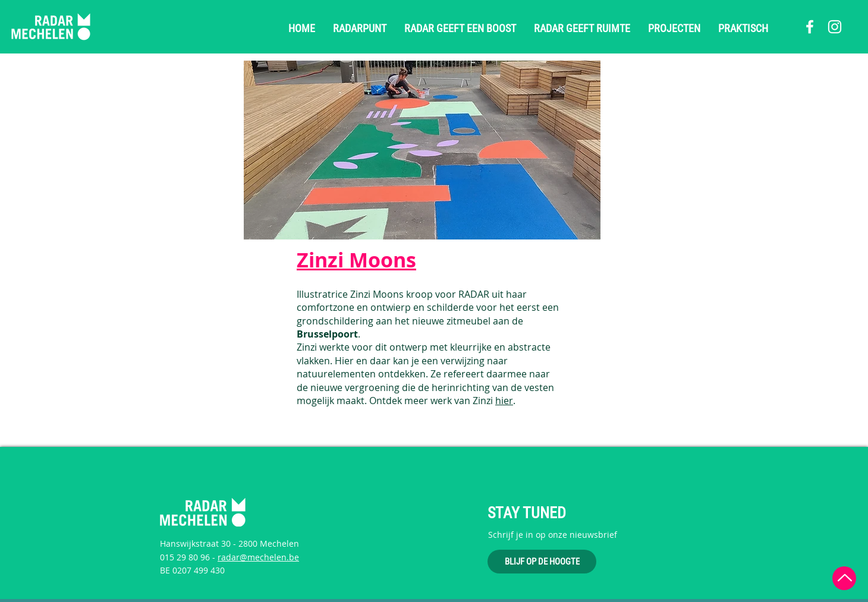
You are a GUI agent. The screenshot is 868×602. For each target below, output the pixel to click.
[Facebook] (810, 27)
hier (504, 401)
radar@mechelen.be (258, 557)
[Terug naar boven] (844, 578)
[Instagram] (835, 27)
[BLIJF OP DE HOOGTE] (542, 562)
